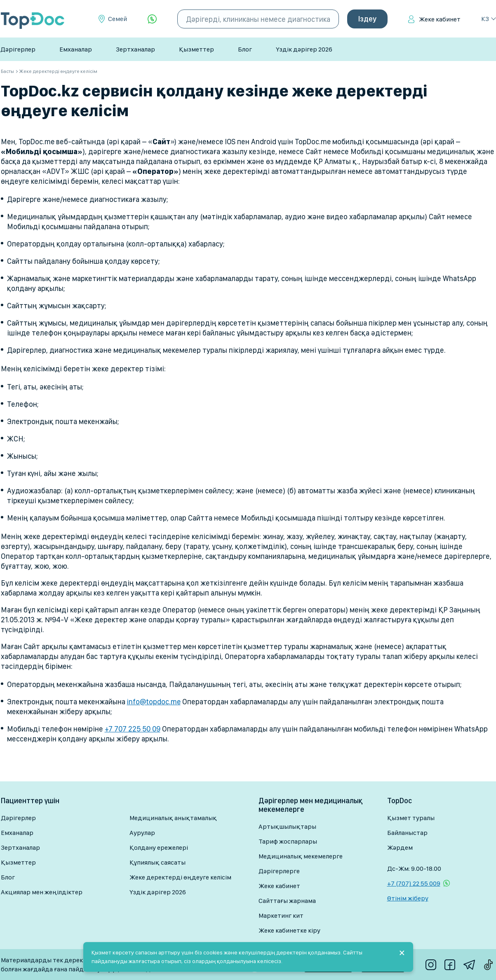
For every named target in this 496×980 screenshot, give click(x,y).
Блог (245, 49)
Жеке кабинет (440, 19)
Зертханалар (135, 49)
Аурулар (142, 833)
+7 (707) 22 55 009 (414, 883)
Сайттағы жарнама (287, 901)
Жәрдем (400, 848)
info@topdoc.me (154, 702)
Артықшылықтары (287, 826)
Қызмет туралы (411, 818)
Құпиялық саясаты (157, 862)
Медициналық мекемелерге (301, 856)
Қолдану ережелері (159, 848)
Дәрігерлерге (279, 871)
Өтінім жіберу (408, 898)
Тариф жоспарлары (288, 841)
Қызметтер (196, 49)
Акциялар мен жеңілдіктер (42, 892)
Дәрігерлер (18, 49)
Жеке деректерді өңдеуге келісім (180, 877)
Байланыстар (407, 833)
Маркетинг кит (281, 916)
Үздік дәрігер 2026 (304, 49)
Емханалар (76, 49)
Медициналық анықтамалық (173, 818)
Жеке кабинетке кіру (289, 930)
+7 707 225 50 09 (133, 729)
